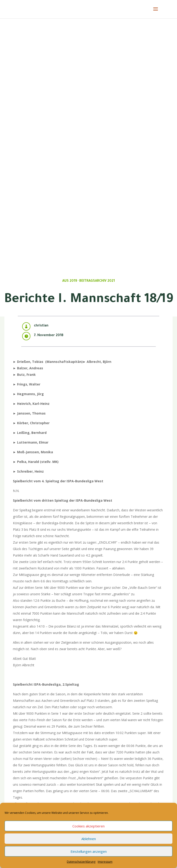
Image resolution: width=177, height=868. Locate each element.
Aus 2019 (70, 281)
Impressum (105, 862)
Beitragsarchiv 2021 (97, 281)
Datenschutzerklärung (81, 862)
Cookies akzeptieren (88, 826)
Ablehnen (89, 839)
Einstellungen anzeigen (89, 851)
